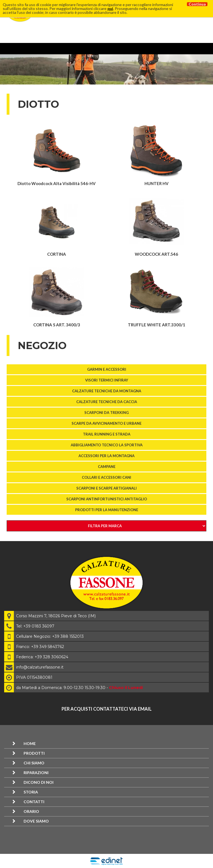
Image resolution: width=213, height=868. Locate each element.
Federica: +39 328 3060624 (42, 657)
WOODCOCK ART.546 (156, 254)
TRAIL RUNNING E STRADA (107, 434)
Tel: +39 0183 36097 (35, 626)
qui (110, 8)
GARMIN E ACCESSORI (107, 369)
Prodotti (34, 753)
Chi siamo (34, 763)
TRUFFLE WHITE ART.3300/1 (157, 325)
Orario (31, 811)
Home (30, 743)
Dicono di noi (39, 782)
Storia (31, 792)
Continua (197, 4)
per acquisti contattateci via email (107, 709)
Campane (107, 467)
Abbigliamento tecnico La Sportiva (107, 445)
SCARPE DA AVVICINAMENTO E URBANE (106, 423)
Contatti (34, 802)
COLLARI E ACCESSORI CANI (106, 477)
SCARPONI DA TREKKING (106, 413)
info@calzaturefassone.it (40, 667)
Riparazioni (36, 773)
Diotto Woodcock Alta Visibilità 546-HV (57, 183)
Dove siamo (36, 821)
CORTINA (57, 254)
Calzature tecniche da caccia (107, 402)
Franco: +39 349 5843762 (40, 647)
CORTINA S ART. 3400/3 (57, 325)
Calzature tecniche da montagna (107, 391)
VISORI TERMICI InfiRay (107, 380)
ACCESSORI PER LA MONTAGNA (106, 456)
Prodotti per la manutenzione (107, 510)
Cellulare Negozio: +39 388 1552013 (50, 636)
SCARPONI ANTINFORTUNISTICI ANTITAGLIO (107, 499)
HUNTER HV (157, 183)
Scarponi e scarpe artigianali (106, 488)
